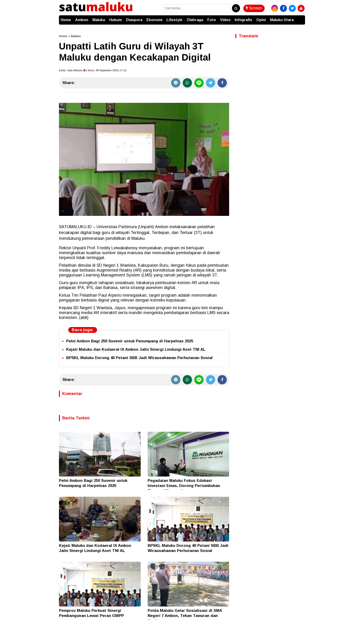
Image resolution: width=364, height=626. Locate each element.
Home (66, 20)
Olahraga (195, 20)
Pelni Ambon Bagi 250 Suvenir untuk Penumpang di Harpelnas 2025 (130, 341)
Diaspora (134, 20)
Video (225, 20)
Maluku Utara (282, 20)
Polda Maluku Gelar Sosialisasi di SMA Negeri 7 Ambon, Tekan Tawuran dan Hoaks (185, 616)
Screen (254, 8)
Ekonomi (154, 20)
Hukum (116, 20)
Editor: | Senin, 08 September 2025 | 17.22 (93, 70)
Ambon (82, 20)
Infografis (243, 20)
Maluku (99, 20)
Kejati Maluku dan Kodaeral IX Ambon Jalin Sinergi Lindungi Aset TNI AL (136, 349)
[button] (300, 18)
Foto (212, 20)
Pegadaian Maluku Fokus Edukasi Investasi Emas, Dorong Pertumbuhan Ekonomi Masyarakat (184, 486)
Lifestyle (174, 20)
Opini (261, 20)
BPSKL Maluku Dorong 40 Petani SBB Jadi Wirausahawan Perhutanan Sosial (139, 358)
